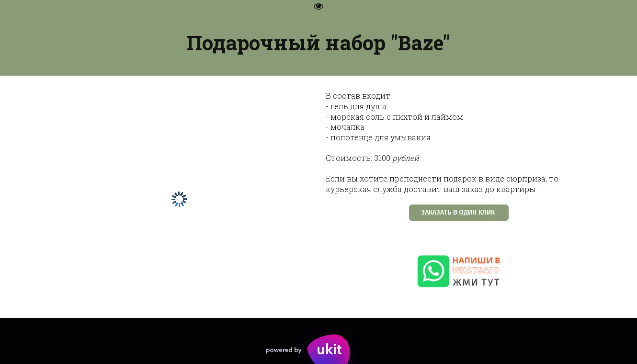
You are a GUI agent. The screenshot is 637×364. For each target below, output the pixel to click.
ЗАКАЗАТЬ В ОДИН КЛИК (459, 212)
